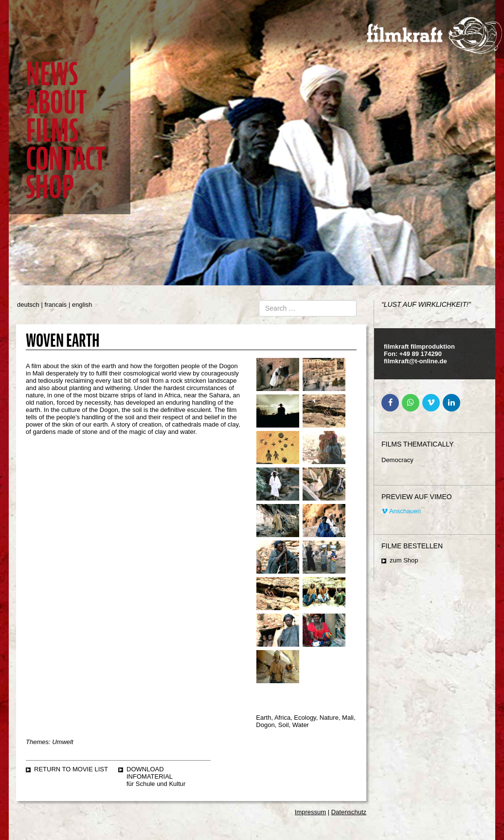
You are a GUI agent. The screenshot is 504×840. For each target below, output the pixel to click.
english (82, 305)
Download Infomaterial (150, 773)
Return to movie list (71, 769)
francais (56, 305)
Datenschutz (349, 812)
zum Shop (404, 560)
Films (52, 131)
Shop (50, 187)
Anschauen (401, 511)
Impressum (310, 812)
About (56, 103)
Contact (65, 159)
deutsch (28, 305)
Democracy (397, 460)
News (52, 74)
